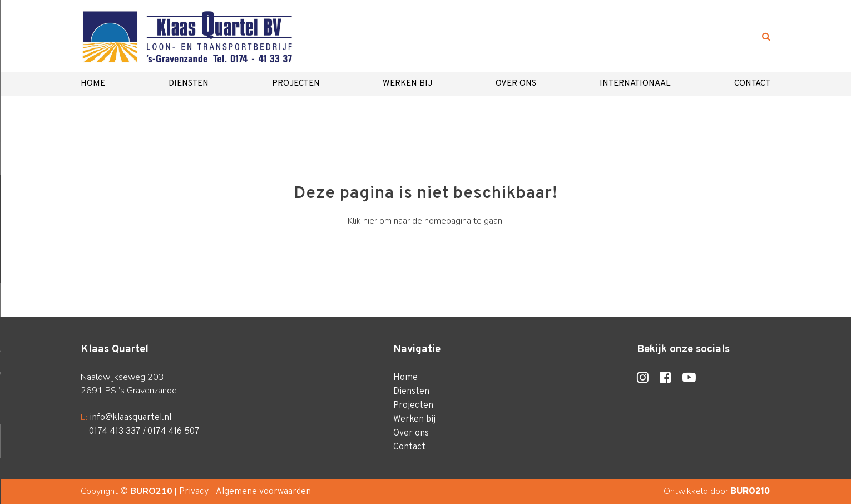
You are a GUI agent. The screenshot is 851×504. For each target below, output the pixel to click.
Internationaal (635, 84)
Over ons (516, 84)
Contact (752, 84)
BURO (750, 492)
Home (93, 84)
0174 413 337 (115, 432)
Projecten (296, 84)
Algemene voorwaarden (263, 492)
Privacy (194, 492)
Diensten (189, 84)
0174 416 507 (174, 432)
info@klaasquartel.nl (130, 418)
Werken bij (407, 84)
